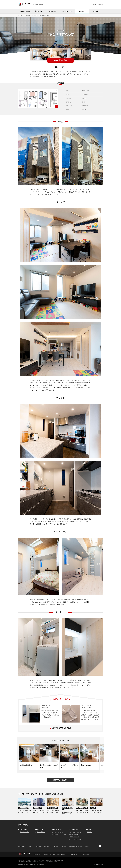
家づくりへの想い (25, 11)
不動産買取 (86, 854)
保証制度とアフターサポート (60, 835)
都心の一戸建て (39, 11)
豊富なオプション (75, 837)
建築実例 (82, 11)
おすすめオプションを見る (62, 728)
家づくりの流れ (74, 835)
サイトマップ (88, 846)
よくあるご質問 (38, 846)
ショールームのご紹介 (76, 839)
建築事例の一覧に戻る (60, 780)
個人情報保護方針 (98, 865)
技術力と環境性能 (58, 832)
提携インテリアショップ (25, 846)
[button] (102, 755)
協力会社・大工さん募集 (60, 846)
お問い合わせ (93, 4)
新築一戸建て (39, 4)
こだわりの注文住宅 (75, 832)
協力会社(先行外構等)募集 (76, 846)
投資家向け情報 (61, 854)
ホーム (20, 15)
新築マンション (37, 854)
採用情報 (100, 4)
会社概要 (96, 11)
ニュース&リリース (72, 854)
